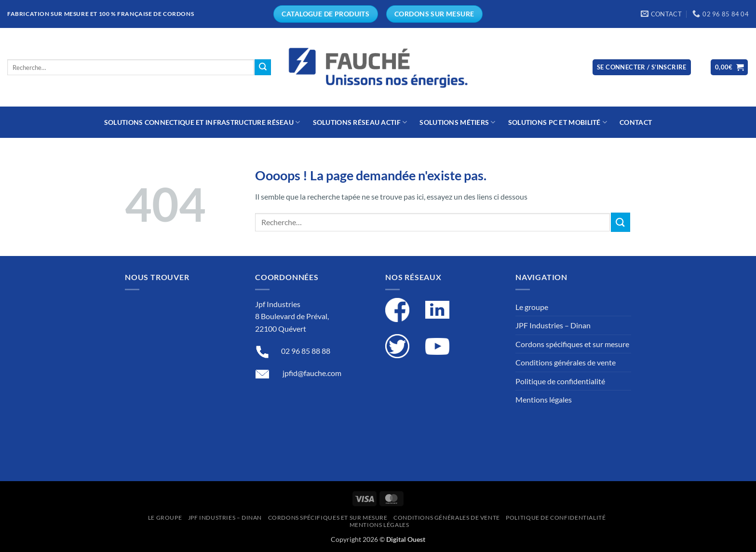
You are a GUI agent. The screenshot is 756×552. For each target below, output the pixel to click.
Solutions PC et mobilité (558, 122)
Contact (636, 122)
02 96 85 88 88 (306, 351)
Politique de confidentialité (560, 381)
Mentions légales (544, 399)
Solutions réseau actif (360, 122)
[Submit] (263, 67)
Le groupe (532, 307)
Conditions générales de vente (566, 362)
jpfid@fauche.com (312, 373)
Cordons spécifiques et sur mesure (572, 344)
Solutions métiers (457, 122)
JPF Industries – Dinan (553, 325)
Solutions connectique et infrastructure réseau (202, 122)
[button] (642, 67)
